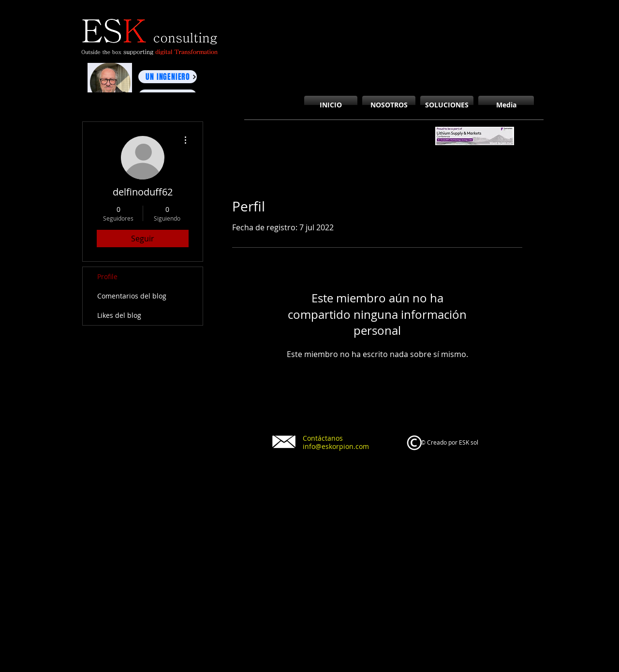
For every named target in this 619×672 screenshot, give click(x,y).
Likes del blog (119, 315)
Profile (107, 276)
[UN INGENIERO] (168, 77)
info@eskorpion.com (336, 446)
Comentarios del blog (132, 296)
